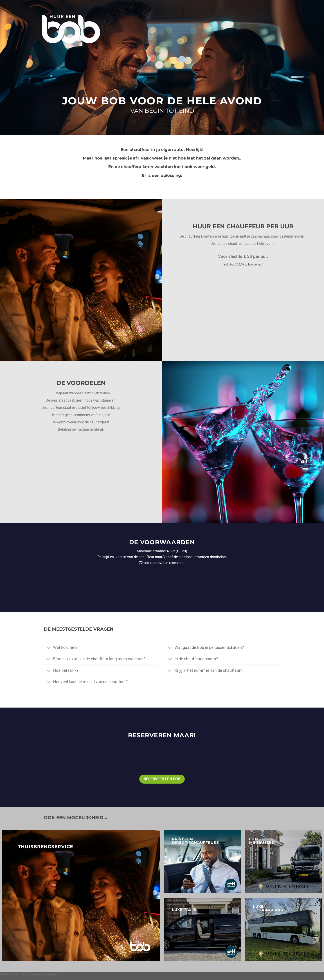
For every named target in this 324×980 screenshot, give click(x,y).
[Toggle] (48, 648)
